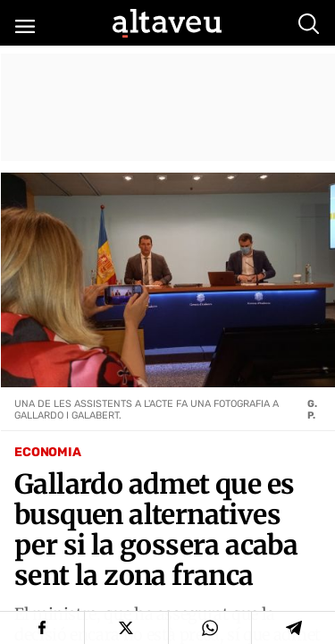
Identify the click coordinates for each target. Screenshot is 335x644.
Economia (48, 452)
